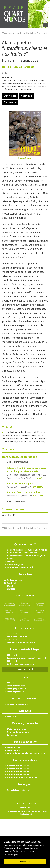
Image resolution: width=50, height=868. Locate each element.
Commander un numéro (18, 732)
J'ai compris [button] (25, 861)
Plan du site (25, 807)
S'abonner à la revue (17, 729)
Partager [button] (10, 102)
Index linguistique (15, 692)
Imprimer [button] (10, 96)
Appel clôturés (14, 750)
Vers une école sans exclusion (23, 492)
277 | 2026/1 (38, 478)
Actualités (12, 716)
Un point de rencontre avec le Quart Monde (27, 550)
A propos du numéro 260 (18, 766)
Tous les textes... (16, 501)
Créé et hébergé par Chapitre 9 (17, 811)
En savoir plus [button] (11, 855)
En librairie (12, 735)
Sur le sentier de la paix (20, 483)
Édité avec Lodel (39, 811)
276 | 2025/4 (38, 496)
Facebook (12, 583)
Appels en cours (14, 747)
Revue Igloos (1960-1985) (19, 790)
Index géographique (16, 689)
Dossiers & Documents (18, 704)
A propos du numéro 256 (18, 771)
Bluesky (11, 586)
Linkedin (11, 589)
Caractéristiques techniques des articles (26, 753)
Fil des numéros (14, 580)
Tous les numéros (25, 669)
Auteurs (11, 683)
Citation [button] (26, 96)
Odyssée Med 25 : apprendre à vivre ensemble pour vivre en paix (27, 469)
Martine (18, 67)
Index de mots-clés (16, 686)
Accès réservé (26, 814)
